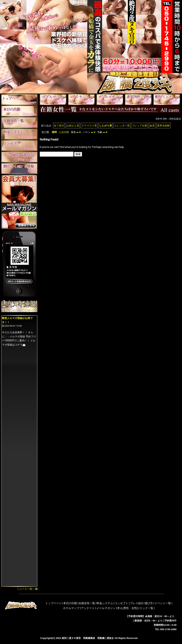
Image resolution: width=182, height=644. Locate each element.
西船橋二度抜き (106, 638)
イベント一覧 (163, 603)
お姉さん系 (73, 126)
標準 (54, 132)
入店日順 (64, 132)
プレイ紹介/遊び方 (141, 603)
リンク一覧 (146, 608)
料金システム (105, 603)
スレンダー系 (122, 126)
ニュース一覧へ (27, 589)
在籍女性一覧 (87, 603)
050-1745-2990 (168, 629)
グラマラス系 (89, 126)
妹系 (152, 126)
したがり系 (106, 126)
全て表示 (59, 126)
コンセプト (121, 603)
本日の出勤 (70, 603)
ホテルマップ (71, 608)
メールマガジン (106, 608)
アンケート (88, 608)
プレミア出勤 (140, 126)
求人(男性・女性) (127, 608)
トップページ (54, 603)
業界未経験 (163, 126)
